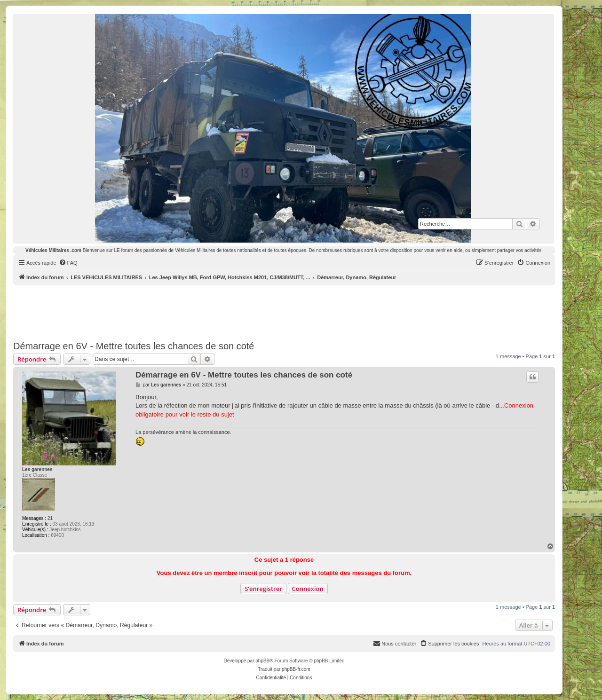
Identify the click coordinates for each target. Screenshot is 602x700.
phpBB (262, 661)
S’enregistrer (263, 589)
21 (50, 518)
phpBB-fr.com (296, 669)
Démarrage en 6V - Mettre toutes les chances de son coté (134, 346)
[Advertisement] (284, 311)
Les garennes (37, 469)
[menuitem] (68, 263)
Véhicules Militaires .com (53, 250)
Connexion (308, 589)
